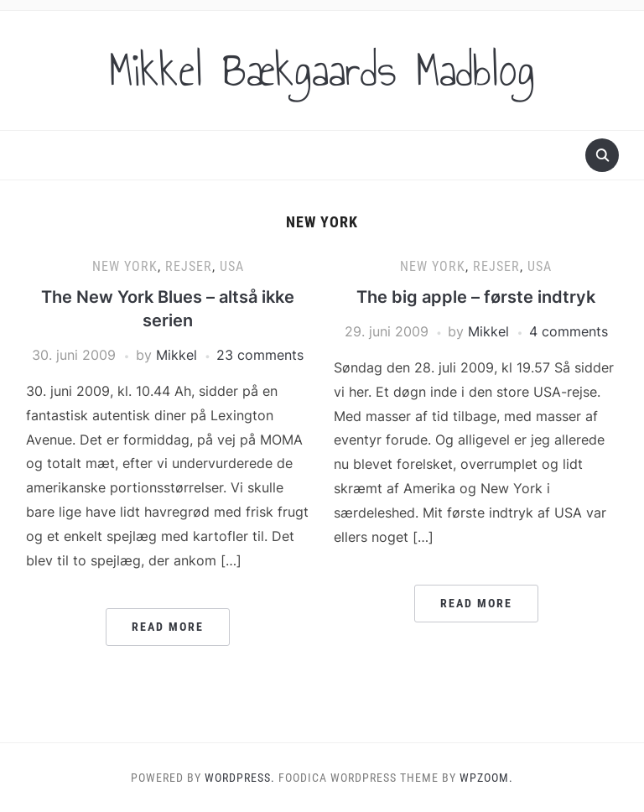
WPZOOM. (486, 778)
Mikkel (177, 355)
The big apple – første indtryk (476, 297)
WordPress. (240, 778)
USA (232, 266)
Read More (168, 627)
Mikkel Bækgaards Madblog (322, 70)
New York (125, 266)
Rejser (189, 266)
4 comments (569, 331)
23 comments (260, 355)
